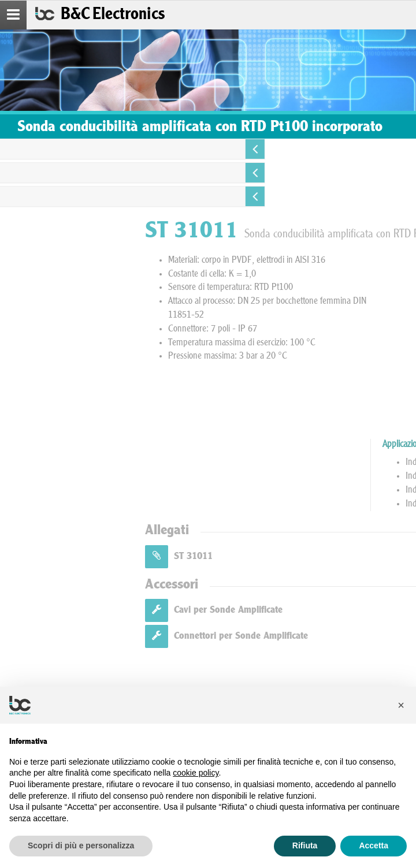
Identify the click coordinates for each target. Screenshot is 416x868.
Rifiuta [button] (305, 845)
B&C (113, 15)
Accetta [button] (374, 845)
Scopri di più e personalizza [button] (81, 845)
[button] (401, 705)
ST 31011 (323, 556)
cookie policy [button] (196, 773)
